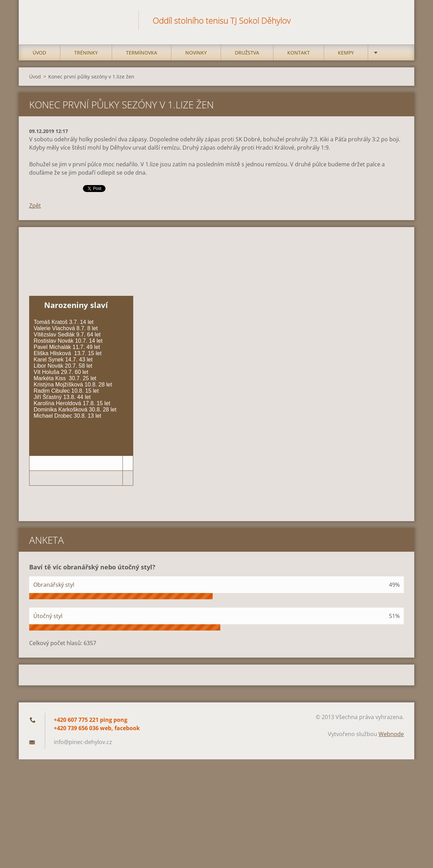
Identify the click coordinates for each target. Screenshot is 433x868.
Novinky (196, 53)
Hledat (396, 20)
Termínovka (142, 53)
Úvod (39, 53)
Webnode (391, 734)
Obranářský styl (54, 585)
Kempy (346, 53)
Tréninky (86, 53)
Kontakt (299, 53)
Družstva (247, 53)
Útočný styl (48, 616)
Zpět (35, 206)
